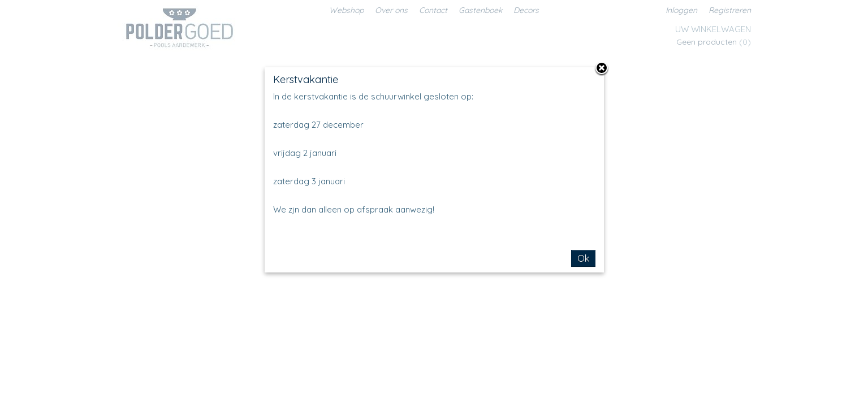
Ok (583, 258)
